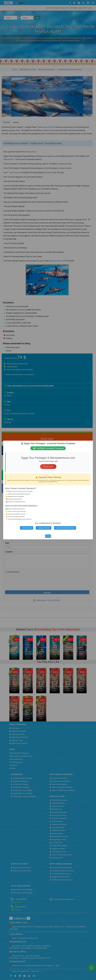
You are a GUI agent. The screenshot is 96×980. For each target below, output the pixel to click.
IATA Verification (27, 528)
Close (48, 536)
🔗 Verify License (48, 467)
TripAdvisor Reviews (44, 528)
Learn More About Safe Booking (65, 528)
